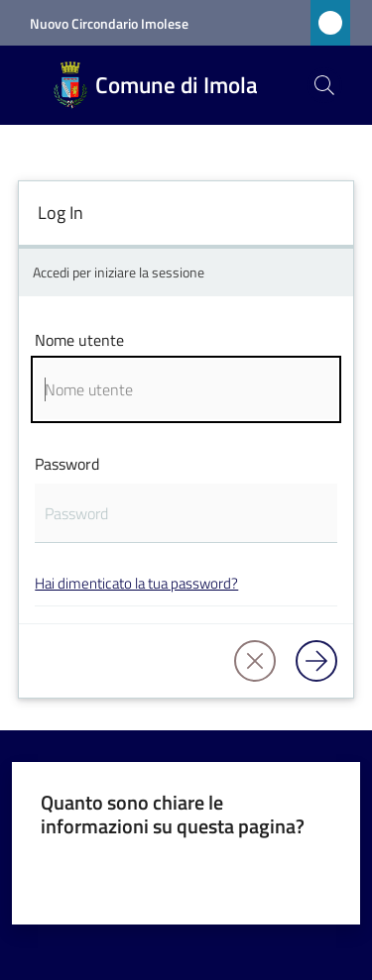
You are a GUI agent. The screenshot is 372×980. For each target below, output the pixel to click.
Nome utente (79, 340)
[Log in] (316, 661)
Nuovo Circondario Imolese (109, 23)
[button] (324, 85)
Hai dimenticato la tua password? (136, 583)
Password (67, 464)
